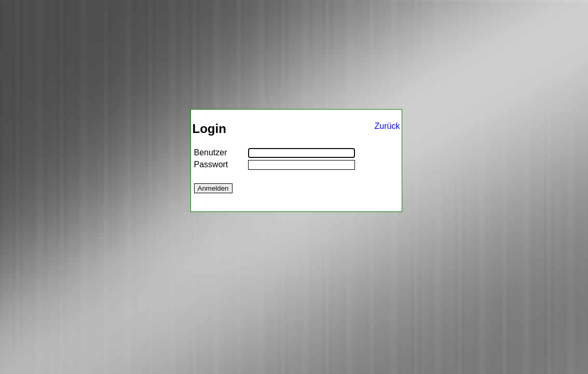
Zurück (387, 126)
